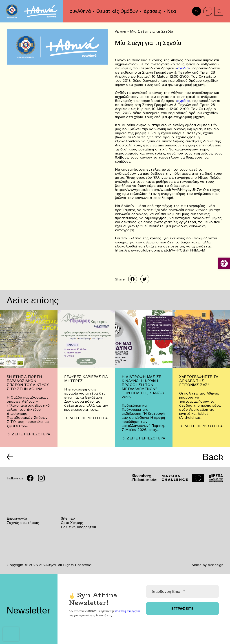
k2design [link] (216, 564)
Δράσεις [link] (153, 11)
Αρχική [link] (121, 31)
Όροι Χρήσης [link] (72, 522)
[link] (224, 263)
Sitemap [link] (68, 518)
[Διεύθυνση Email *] (182, 591)
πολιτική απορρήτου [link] (128, 610)
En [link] (208, 11)
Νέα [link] (172, 11)
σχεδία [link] (183, 68)
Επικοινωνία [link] (17, 518)
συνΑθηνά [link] (80, 11)
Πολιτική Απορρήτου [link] (79, 526)
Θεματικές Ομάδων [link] (117, 11)
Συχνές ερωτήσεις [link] (23, 522)
